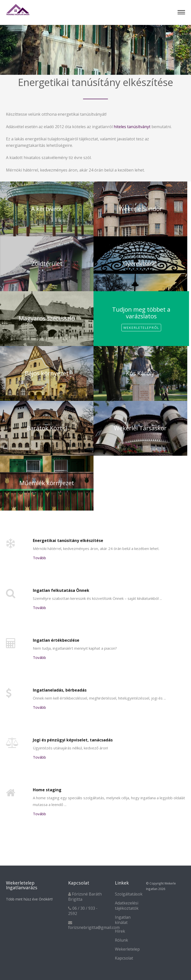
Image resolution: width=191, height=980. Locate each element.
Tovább (39, 558)
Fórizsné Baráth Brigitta (85, 897)
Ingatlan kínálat (123, 920)
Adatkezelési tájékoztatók (127, 906)
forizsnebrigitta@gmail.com (94, 927)
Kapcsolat (124, 958)
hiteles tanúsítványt (132, 127)
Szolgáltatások (129, 894)
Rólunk (121, 940)
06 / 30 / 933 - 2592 (83, 911)
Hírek (120, 931)
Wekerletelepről (141, 328)
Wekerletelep (127, 949)
